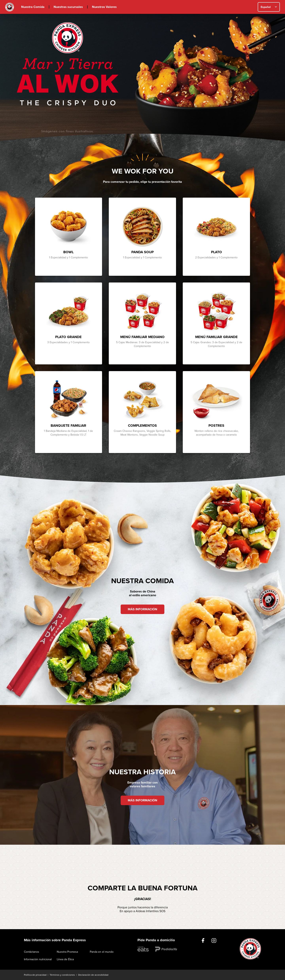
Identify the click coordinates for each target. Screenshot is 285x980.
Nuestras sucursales (68, 7)
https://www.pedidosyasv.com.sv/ (166, 949)
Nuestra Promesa (67, 952)
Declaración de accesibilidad (93, 975)
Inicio (10, 7)
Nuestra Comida (33, 7)
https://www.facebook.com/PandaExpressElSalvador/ (203, 941)
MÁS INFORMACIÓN (142, 609)
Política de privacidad (35, 975)
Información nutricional (38, 959)
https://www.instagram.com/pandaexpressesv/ (214, 941)
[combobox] (269, 7)
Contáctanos (32, 952)
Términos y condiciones (62, 975)
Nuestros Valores (104, 7)
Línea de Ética (65, 959)
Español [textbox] (266, 7)
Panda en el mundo (102, 952)
